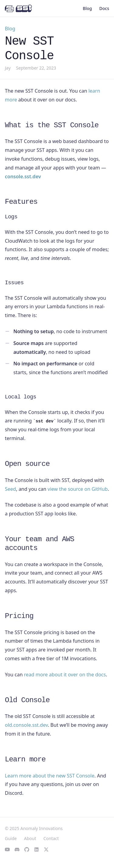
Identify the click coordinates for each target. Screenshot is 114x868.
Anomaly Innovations (41, 828)
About (30, 838)
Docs (104, 8)
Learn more (25, 759)
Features (21, 202)
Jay (8, 68)
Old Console (27, 700)
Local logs (21, 397)
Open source (27, 464)
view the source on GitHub (78, 489)
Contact (51, 838)
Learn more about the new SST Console (50, 776)
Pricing (19, 616)
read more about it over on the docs (65, 675)
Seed (10, 489)
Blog (87, 8)
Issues (14, 283)
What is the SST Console (52, 125)
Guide (11, 838)
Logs (11, 217)
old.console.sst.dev (26, 725)
